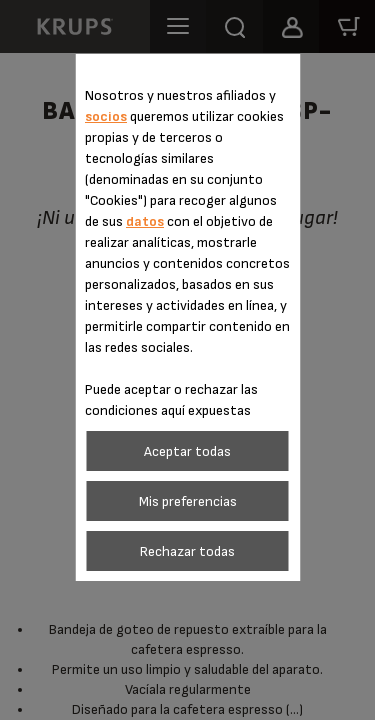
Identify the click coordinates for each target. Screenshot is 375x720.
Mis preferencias (188, 501)
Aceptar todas (187, 451)
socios (106, 116)
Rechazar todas (187, 551)
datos (145, 221)
